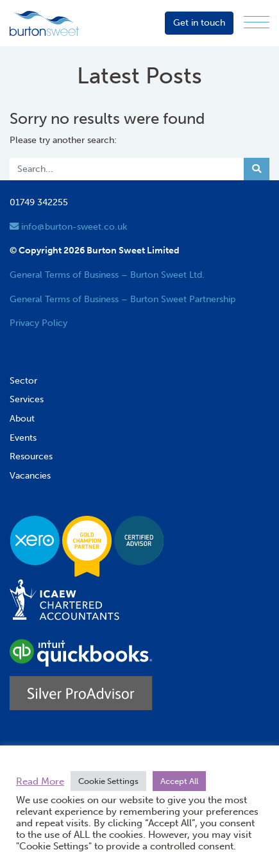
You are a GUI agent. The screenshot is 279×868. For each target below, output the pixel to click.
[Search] (127, 169)
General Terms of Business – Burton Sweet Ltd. (107, 275)
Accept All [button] (179, 781)
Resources (31, 456)
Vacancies (30, 475)
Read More (40, 781)
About (22, 418)
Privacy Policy (38, 323)
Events (23, 438)
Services (27, 399)
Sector (23, 380)
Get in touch (199, 22)
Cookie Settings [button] (108, 781)
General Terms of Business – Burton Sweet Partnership (123, 299)
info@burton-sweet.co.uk (68, 226)
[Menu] (257, 23)
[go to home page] (44, 22)
